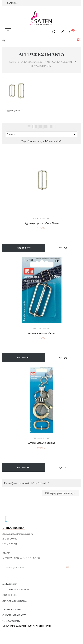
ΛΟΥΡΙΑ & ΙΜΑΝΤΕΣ (41, 219)
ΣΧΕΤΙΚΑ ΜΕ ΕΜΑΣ (13, 610)
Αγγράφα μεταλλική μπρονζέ (41, 443)
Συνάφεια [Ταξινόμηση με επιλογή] (41, 134)
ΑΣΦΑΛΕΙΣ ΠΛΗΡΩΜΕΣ (15, 601)
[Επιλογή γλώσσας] (14, 3)
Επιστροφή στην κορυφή (60, 493)
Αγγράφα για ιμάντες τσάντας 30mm (41, 223)
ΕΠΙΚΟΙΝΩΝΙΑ (10, 584)
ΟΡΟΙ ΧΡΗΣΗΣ (10, 595)
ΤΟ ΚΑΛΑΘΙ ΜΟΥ (11, 621)
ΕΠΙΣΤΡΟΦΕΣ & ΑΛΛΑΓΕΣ (16, 589)
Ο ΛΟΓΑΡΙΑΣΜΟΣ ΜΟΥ (14, 615)
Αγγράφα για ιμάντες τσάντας (41, 333)
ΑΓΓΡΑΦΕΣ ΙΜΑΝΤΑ (41, 328)
